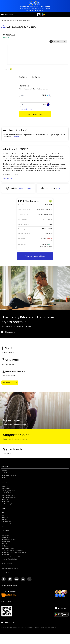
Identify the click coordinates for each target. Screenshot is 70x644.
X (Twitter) (60, 188)
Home (3, 20)
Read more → (7, 178)
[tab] (23, 77)
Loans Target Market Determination (12, 550)
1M (58, 41)
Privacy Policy (6, 537)
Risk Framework (6, 524)
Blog (3, 515)
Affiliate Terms (6, 544)
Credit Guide (5, 555)
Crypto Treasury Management (10, 504)
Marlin (20, 20)
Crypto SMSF (5, 502)
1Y (61, 41)
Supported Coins (12, 20)
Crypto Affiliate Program (9, 475)
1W (54, 41)
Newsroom (5, 517)
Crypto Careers (6, 473)
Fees (3, 526)
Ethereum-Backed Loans (9, 497)
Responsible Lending (8, 548)
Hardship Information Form (9, 559)
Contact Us (5, 477)
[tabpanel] (35, 101)
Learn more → (16, 137)
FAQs (3, 513)
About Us (4, 471)
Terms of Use (5, 535)
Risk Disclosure (6, 546)
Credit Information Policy (9, 540)
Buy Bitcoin (5, 486)
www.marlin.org (25, 188)
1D (51, 41)
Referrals (4, 519)
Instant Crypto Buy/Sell (8, 491)
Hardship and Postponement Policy (12, 557)
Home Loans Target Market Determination (14, 553)
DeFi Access (5, 499)
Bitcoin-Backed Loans (8, 495)
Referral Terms (6, 542)
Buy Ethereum (6, 489)
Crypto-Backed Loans (8, 493)
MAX (65, 41)
